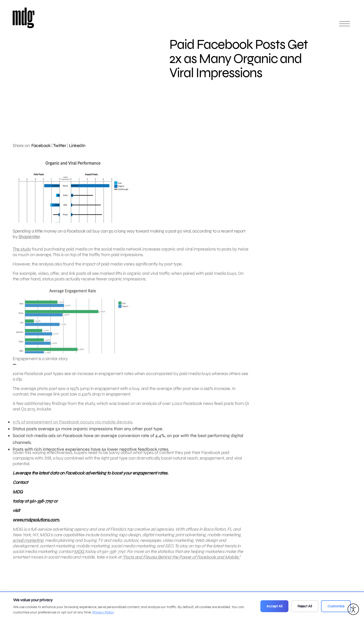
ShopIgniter (29, 237)
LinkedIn (77, 146)
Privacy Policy (103, 612)
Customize (336, 606)
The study (22, 252)
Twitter (60, 146)
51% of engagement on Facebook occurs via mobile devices (72, 427)
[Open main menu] (345, 26)
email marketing (28, 543)
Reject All (305, 606)
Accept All (274, 606)
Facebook (41, 146)
